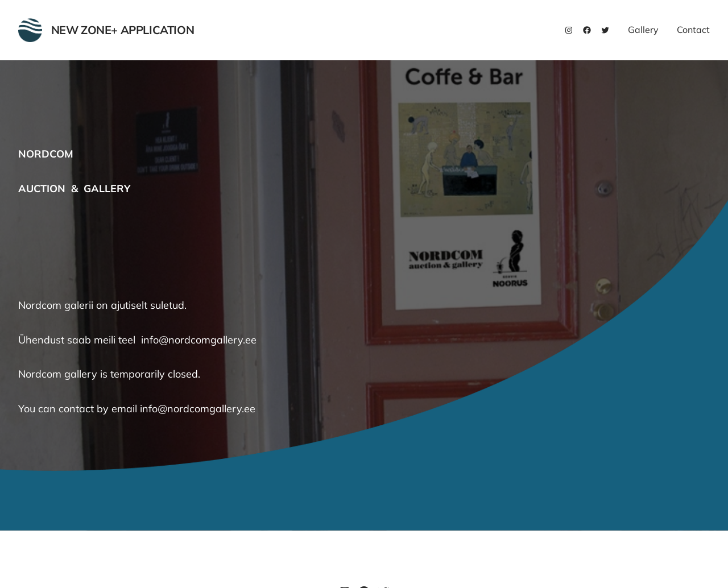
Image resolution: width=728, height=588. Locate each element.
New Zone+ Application (123, 30)
